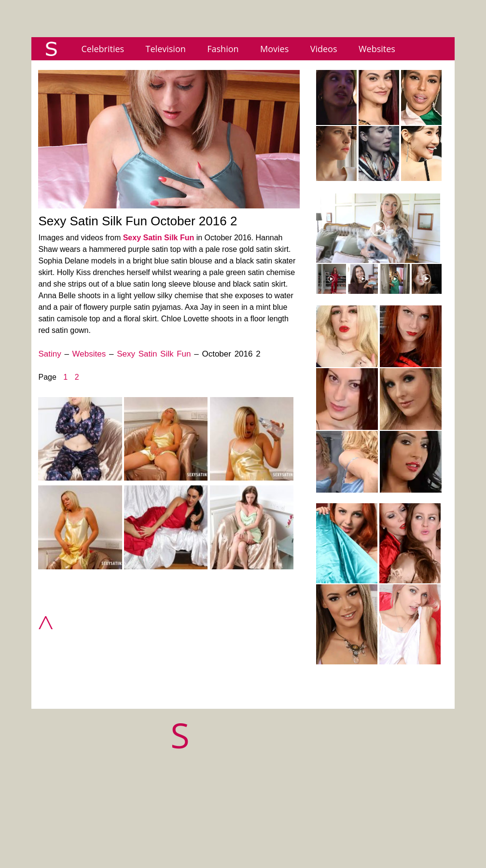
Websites (377, 49)
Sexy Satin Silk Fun (159, 238)
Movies (274, 49)
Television (166, 49)
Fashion (223, 49)
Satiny (49, 354)
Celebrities (103, 49)
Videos (324, 49)
